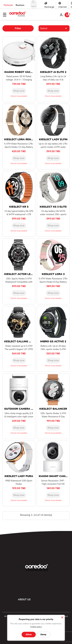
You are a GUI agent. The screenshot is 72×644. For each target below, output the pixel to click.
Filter (18, 28)
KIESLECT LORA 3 (53, 274)
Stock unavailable (19, 96)
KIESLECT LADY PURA (19, 476)
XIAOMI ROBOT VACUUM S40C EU (26, 72)
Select (54, 28)
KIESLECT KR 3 (19, 207)
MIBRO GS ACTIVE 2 (53, 341)
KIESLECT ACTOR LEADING (22, 274)
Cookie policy (36, 627)
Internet (63, 7)
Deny (43, 634)
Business (20, 5)
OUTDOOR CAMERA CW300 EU (24, 409)
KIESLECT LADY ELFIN (53, 139)
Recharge (49, 7)
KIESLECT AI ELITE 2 (53, 72)
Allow (29, 634)
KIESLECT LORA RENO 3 (20, 139)
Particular (8, 5)
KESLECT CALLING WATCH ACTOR (26, 341)
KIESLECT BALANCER (53, 409)
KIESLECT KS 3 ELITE (53, 207)
